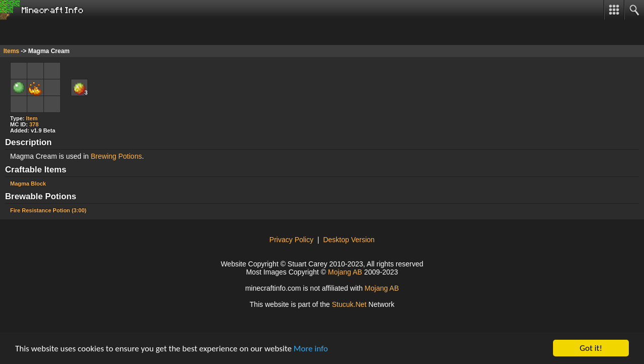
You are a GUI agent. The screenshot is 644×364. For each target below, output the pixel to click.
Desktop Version (349, 240)
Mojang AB (345, 272)
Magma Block (28, 184)
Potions (130, 156)
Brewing (104, 156)
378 (34, 124)
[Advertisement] (81, 32)
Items (11, 51)
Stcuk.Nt (349, 304)
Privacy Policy (291, 240)
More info (311, 350)
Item (32, 118)
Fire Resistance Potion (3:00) (48, 210)
